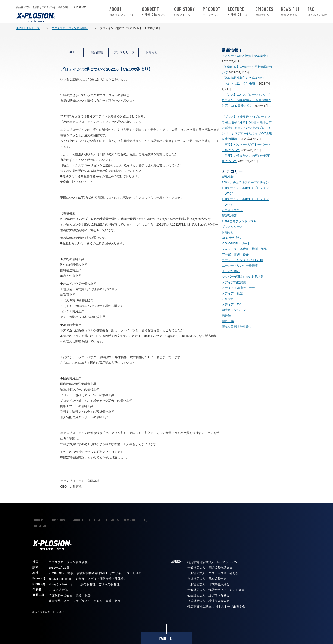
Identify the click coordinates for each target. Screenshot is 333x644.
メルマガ (228, 299)
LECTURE (238, 12)
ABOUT (122, 12)
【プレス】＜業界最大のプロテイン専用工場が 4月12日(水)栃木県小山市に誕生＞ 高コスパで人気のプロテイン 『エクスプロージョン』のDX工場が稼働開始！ (247, 128)
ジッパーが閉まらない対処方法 (243, 277)
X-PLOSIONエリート (236, 243)
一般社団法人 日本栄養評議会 (208, 584)
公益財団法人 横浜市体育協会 (208, 601)
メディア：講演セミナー (238, 288)
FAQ (318, 12)
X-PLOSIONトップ (28, 28)
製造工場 (228, 321)
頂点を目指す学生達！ (237, 327)
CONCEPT (154, 12)
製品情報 (97, 52)
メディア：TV (231, 304)
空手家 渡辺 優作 (235, 255)
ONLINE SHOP (41, 526)
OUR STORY (185, 12)
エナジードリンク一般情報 (240, 266)
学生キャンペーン (234, 310)
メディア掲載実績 (234, 282)
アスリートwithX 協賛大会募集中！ (245, 56)
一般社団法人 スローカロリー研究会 (213, 573)
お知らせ (152, 52)
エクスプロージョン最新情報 (70, 28)
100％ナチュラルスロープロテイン (245, 182)
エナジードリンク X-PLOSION (242, 260)
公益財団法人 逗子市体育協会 (208, 595)
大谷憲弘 (62, 590)
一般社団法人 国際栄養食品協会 (210, 568)
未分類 (226, 316)
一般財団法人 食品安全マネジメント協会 (216, 590)
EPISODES (264, 12)
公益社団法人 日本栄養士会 (207, 579)
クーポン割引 (231, 271)
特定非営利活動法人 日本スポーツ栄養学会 (216, 606)
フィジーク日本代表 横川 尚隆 (244, 249)
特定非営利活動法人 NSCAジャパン (213, 562)
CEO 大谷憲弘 (231, 238)
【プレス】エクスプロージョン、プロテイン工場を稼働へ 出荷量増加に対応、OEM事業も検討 (246, 100)
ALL (72, 52)
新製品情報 (229, 216)
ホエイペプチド (232, 210)
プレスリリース (124, 52)
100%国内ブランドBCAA (239, 221)
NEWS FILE (290, 12)
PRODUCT (212, 12)
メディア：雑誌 (232, 293)
